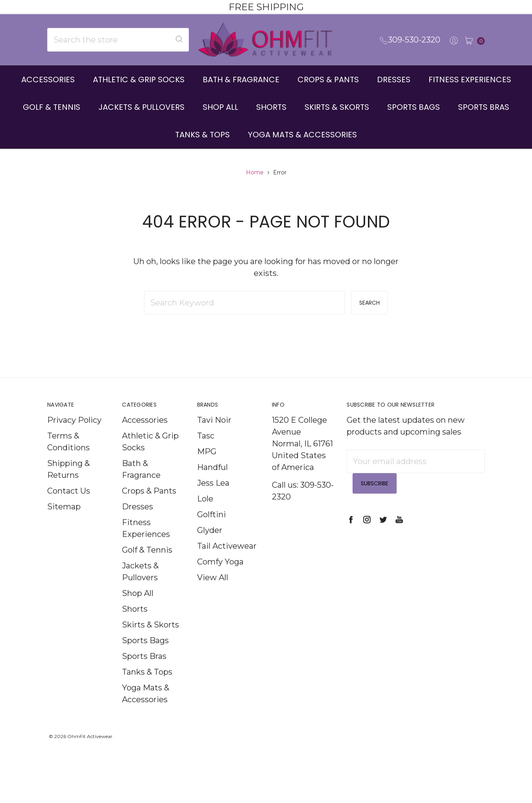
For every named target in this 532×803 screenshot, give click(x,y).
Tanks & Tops (202, 135)
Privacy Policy (74, 433)
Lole (205, 512)
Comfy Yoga (220, 575)
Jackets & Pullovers (141, 107)
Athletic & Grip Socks (139, 80)
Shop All (220, 107)
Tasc (206, 449)
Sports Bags (414, 107)
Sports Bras (484, 107)
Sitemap (64, 520)
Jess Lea (213, 496)
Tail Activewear (227, 559)
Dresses (394, 80)
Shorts (271, 107)
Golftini (212, 528)
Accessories (48, 80)
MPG (207, 465)
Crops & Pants (328, 80)
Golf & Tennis (52, 107)
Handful (212, 481)
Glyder (210, 544)
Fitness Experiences (470, 80)
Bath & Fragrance (241, 80)
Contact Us (69, 504)
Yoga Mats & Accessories (302, 135)
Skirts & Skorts (337, 107)
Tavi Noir (214, 433)
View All (213, 591)
